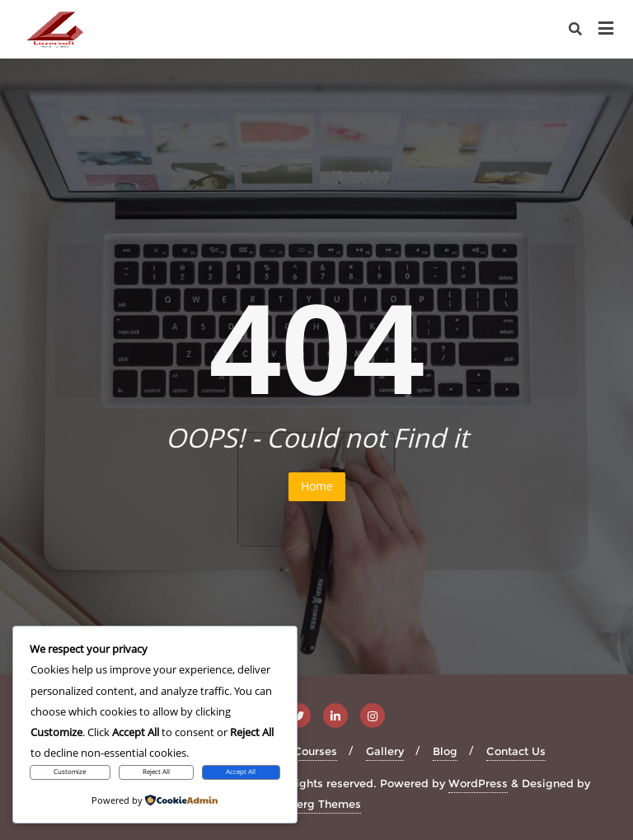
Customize (70, 772)
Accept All (241, 772)
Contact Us (516, 751)
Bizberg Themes (317, 804)
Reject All (156, 772)
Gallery (385, 751)
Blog (445, 751)
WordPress (478, 783)
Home (317, 486)
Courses (315, 751)
